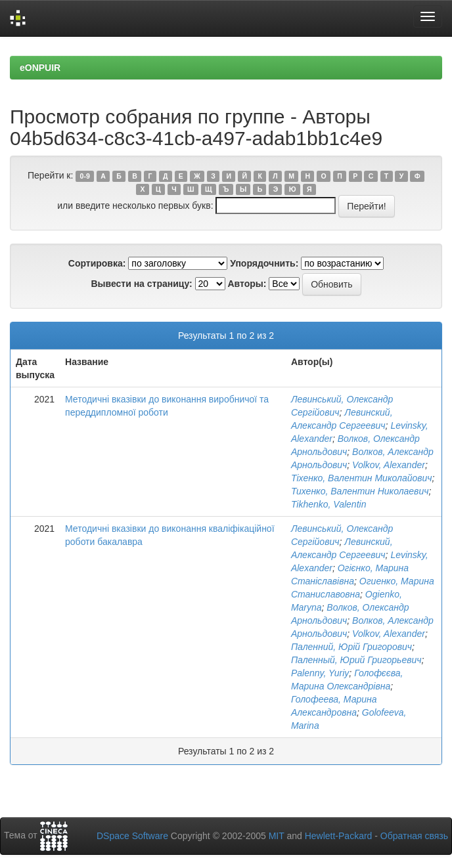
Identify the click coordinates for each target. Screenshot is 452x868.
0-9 (85, 176)
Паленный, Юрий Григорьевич (356, 660)
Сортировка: (97, 263)
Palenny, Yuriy (320, 673)
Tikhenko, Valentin (329, 504)
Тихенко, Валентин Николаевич (360, 491)
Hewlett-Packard (339, 836)
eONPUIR (40, 68)
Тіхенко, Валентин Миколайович (362, 478)
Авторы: (247, 284)
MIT (277, 836)
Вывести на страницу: (141, 284)
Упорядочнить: (264, 263)
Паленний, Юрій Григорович (351, 647)
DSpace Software (132, 836)
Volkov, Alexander (389, 465)
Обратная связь (414, 836)
